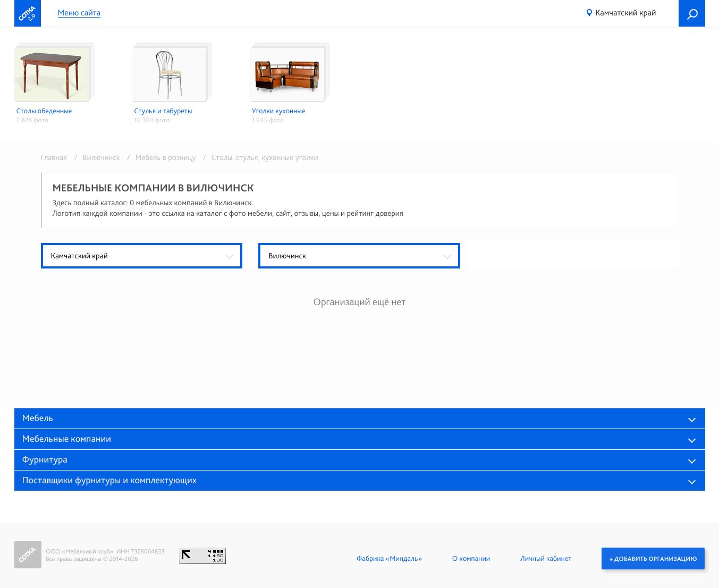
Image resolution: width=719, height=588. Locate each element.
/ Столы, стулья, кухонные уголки (258, 157)
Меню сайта (79, 13)
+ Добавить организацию (653, 558)
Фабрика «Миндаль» (389, 558)
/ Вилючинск (95, 157)
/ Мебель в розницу (160, 157)
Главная (54, 157)
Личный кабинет (545, 558)
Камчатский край (625, 12)
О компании (471, 558)
